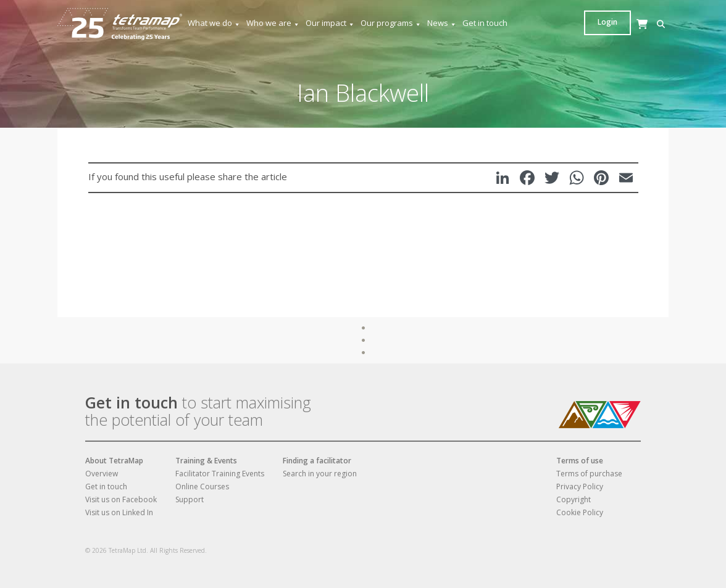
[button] (591, 24)
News (442, 23)
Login (645, 22)
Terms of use (580, 461)
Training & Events (206, 461)
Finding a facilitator (317, 461)
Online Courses (202, 487)
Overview (102, 474)
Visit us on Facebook (121, 499)
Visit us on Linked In (119, 512)
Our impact (330, 23)
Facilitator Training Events (220, 474)
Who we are (273, 23)
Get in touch (485, 23)
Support (190, 499)
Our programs (391, 23)
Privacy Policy (580, 487)
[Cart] (610, 36)
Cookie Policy (580, 512)
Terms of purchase (589, 474)
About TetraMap (114, 461)
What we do (214, 23)
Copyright (574, 499)
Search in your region (320, 474)
